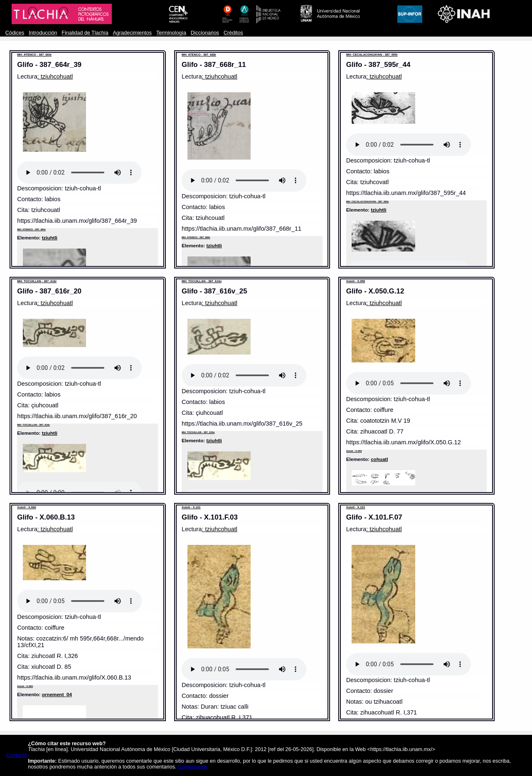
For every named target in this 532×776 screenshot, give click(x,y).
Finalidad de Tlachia (85, 33)
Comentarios (193, 767)
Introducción (43, 33)
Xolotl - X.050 (356, 281)
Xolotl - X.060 (27, 507)
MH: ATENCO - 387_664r (34, 55)
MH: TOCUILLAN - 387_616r (37, 281)
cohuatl (379, 459)
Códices (15, 33)
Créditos (233, 33)
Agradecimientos (132, 33)
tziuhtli (50, 238)
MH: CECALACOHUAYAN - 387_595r (372, 55)
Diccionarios (205, 33)
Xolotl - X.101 (191, 507)
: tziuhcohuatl (55, 76)
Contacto (17, 755)
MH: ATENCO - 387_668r (199, 55)
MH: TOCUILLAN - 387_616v (202, 281)
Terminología (171, 33)
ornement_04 (57, 694)
